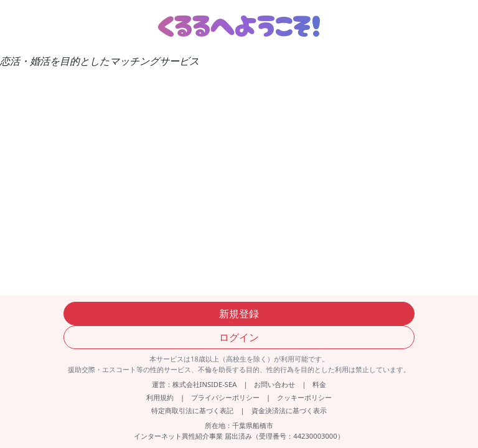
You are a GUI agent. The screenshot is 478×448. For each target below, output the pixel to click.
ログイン (239, 337)
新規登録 (239, 314)
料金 (319, 384)
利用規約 (160, 397)
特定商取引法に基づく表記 (192, 410)
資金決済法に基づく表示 (289, 410)
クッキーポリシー (304, 397)
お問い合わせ (274, 384)
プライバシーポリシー (225, 397)
